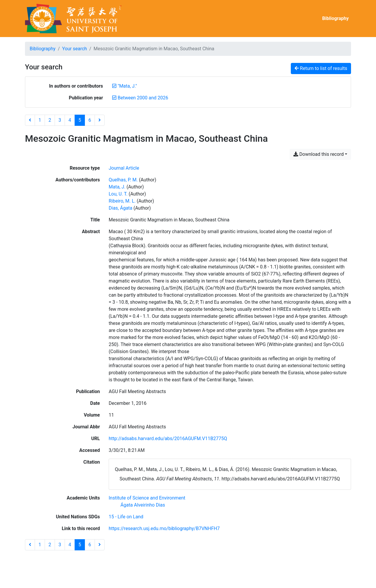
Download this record (319, 154)
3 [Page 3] (60, 120)
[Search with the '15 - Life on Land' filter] (126, 517)
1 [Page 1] (40, 120)
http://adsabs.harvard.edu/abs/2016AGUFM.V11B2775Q (168, 439)
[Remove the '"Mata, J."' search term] (127, 86)
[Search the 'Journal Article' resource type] (124, 168)
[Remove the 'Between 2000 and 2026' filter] (143, 98)
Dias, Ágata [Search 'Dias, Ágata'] (121, 208)
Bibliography (335, 18)
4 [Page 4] (70, 120)
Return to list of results (321, 68)
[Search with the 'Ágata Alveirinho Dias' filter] (143, 505)
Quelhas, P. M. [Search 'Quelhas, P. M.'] (123, 180)
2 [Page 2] (50, 120)
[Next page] (100, 120)
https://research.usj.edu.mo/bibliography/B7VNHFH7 (164, 528)
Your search (75, 49)
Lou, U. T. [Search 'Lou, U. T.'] (118, 194)
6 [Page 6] (90, 120)
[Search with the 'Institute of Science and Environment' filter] (147, 498)
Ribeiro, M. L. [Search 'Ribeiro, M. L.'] (122, 201)
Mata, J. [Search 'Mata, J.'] (117, 187)
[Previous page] (30, 120)
